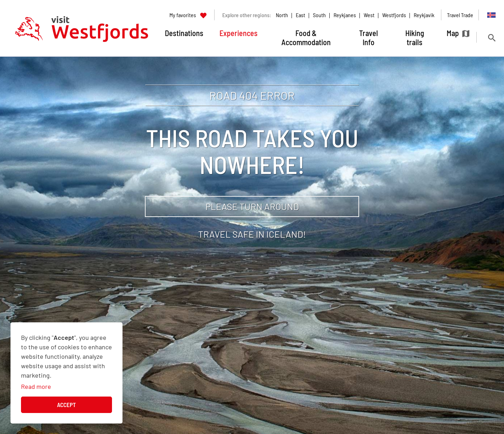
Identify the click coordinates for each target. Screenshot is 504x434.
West (369, 15)
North (282, 15)
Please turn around (252, 206)
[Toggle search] (492, 38)
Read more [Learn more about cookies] (36, 386)
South (319, 15)
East (300, 15)
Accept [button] (66, 405)
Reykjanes (345, 15)
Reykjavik (424, 15)
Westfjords (394, 15)
